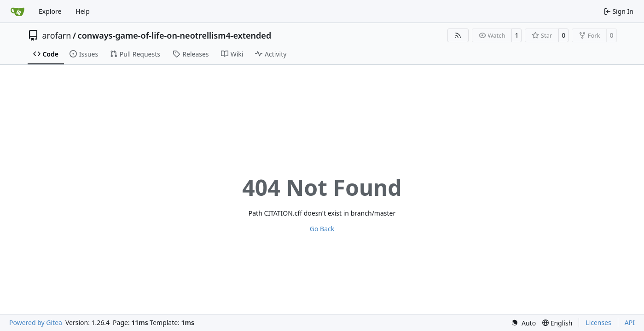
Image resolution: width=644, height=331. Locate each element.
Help (83, 11)
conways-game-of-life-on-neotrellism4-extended (175, 35)
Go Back (322, 229)
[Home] (17, 11)
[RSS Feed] (458, 35)
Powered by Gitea (36, 322)
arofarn (57, 35)
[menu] (523, 323)
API (630, 322)
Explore (50, 11)
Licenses (598, 322)
